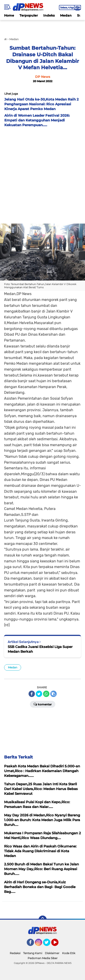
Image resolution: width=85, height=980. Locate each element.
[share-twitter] (39, 694)
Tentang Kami (33, 953)
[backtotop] (43, 920)
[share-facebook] (32, 694)
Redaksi (15, 953)
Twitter (49, 944)
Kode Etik (69, 953)
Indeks (49, 15)
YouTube (58, 944)
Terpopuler (29, 15)
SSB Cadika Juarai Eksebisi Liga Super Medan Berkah (40, 649)
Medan (66, 15)
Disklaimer (52, 953)
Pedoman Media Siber (43, 958)
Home (9, 15)
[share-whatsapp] (46, 694)
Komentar (43, 704)
